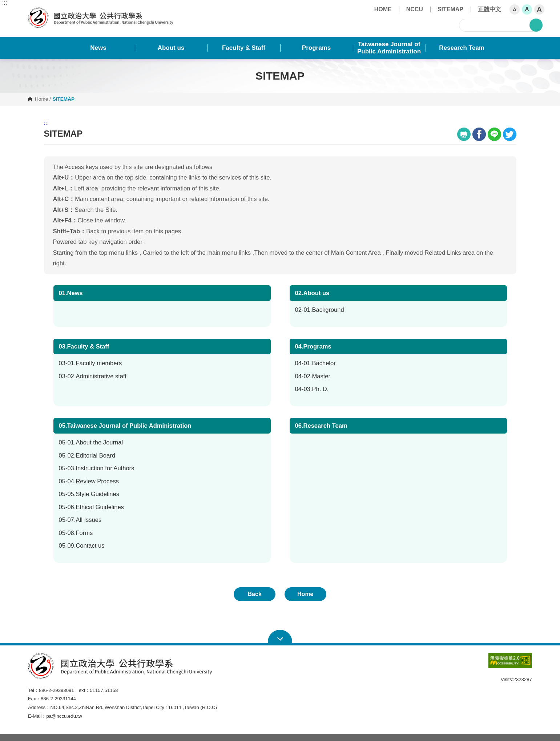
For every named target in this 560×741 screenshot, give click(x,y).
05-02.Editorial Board (87, 456)
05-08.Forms (76, 533)
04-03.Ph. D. (312, 389)
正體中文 (490, 9)
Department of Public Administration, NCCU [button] (34, 11)
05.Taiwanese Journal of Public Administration (125, 426)
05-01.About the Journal (91, 442)
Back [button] (255, 594)
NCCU (415, 9)
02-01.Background (320, 310)
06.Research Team (321, 426)
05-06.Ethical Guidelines (91, 507)
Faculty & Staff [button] (244, 48)
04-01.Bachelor (315, 363)
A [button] (515, 9)
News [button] (98, 48)
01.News (71, 293)
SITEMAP (450, 9)
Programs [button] (316, 48)
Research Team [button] (462, 48)
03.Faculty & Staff (84, 347)
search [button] (536, 25)
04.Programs (313, 347)
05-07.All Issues (80, 520)
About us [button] (171, 48)
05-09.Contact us (82, 546)
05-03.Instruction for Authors (97, 468)
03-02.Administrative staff (93, 376)
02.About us (312, 293)
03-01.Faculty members (90, 363)
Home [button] (305, 594)
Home (41, 99)
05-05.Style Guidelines (89, 494)
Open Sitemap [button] (280, 637)
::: (5, 3)
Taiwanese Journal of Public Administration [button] (389, 48)
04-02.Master (313, 376)
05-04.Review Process (89, 481)
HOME (383, 9)
